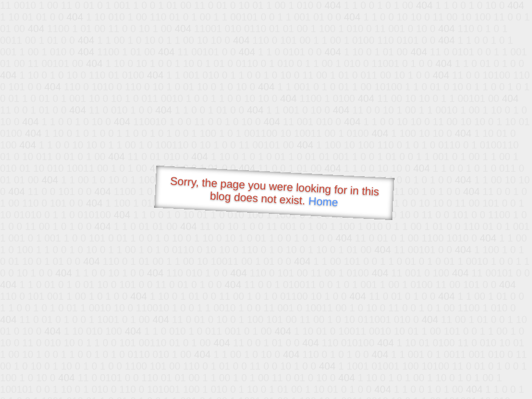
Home (323, 201)
